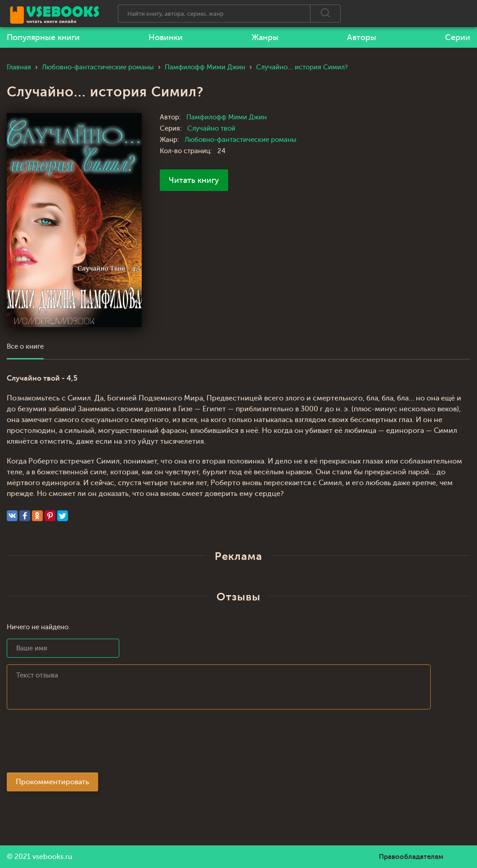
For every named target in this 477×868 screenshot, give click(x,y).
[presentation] (75, 744)
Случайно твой (211, 129)
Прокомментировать (52, 782)
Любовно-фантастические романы (241, 140)
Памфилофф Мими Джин (227, 117)
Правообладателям (411, 857)
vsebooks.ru (52, 857)
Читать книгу (194, 180)
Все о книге (25, 347)
